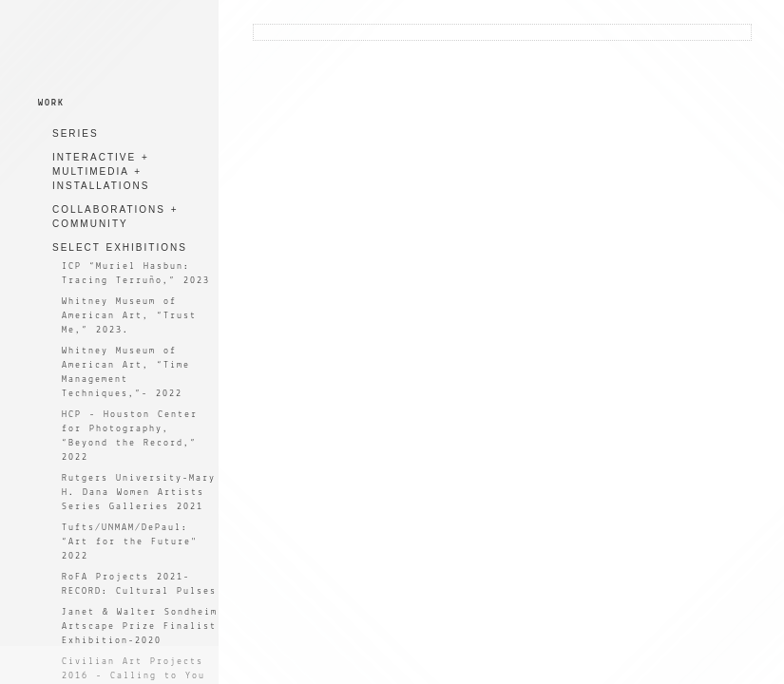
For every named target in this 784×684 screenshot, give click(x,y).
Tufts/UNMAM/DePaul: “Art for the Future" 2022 (130, 542)
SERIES (76, 133)
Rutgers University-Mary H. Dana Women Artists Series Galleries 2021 (139, 493)
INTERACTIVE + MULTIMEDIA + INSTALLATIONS (101, 171)
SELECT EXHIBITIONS (120, 247)
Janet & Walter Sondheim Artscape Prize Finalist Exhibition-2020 (140, 627)
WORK (51, 103)
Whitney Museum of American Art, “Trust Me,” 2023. (129, 316)
